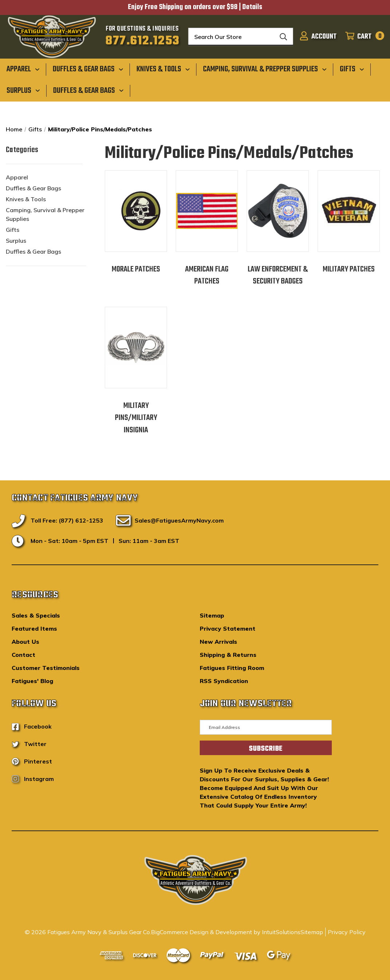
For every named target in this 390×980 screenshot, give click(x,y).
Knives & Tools (26, 199)
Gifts (13, 230)
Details (252, 7)
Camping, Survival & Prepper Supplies (45, 214)
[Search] (283, 37)
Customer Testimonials (46, 668)
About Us (25, 642)
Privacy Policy (347, 932)
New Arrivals (218, 642)
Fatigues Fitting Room (232, 668)
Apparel (17, 177)
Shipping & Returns (228, 655)
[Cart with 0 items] (363, 37)
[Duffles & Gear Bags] (88, 69)
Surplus (16, 241)
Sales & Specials (36, 615)
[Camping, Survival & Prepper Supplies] (265, 69)
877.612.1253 (142, 41)
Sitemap (212, 615)
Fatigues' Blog (32, 681)
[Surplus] (23, 90)
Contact (23, 655)
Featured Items (34, 628)
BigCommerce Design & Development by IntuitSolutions (226, 932)
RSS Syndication (224, 681)
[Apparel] (23, 69)
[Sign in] (318, 37)
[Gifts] (352, 69)
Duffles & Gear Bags (33, 188)
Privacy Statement (228, 628)
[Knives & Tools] (163, 69)
